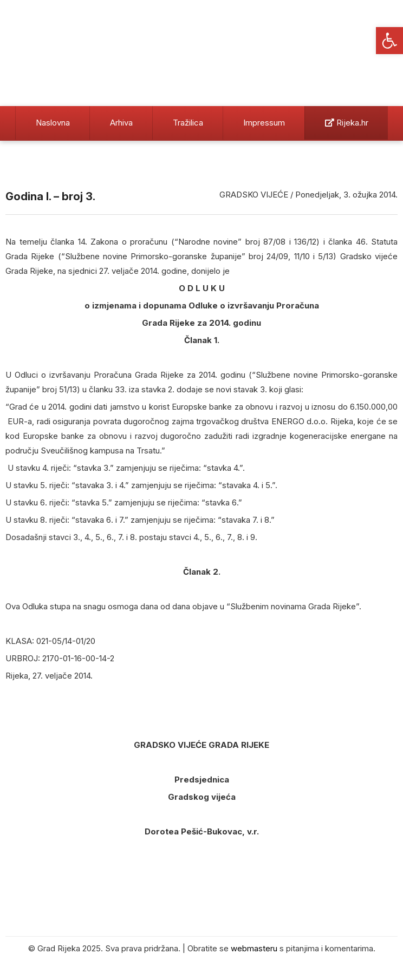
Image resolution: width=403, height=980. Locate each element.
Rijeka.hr (347, 123)
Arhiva (121, 123)
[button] (389, 41)
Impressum (264, 123)
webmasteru (254, 948)
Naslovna (53, 123)
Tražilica (188, 123)
